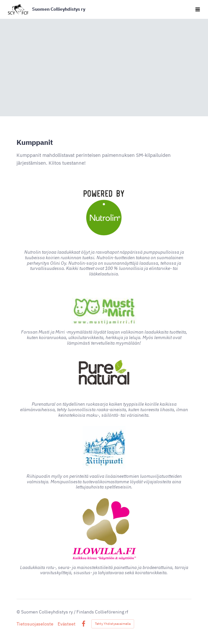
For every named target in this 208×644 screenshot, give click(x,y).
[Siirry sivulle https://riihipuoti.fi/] (104, 448)
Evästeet (67, 624)
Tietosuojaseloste (35, 624)
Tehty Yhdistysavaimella (113, 624)
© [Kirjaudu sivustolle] (19, 612)
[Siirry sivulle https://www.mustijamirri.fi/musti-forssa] (104, 311)
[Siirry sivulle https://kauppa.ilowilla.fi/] (104, 529)
